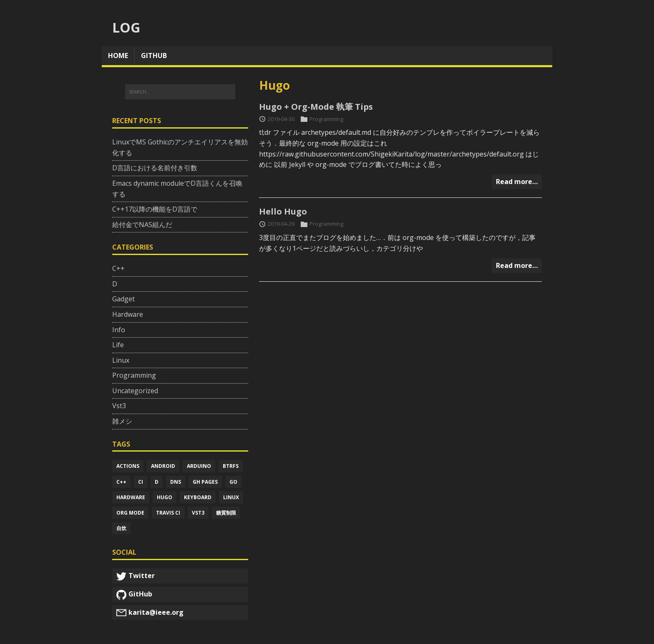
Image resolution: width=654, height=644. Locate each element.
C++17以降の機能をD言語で (155, 209)
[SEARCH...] (180, 92)
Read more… (517, 182)
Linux (121, 360)
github (154, 56)
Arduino (199, 466)
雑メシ (122, 421)
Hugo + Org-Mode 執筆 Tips (316, 107)
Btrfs (231, 466)
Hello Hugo (283, 211)
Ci (141, 482)
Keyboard (198, 497)
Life (118, 345)
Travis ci (168, 513)
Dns (176, 482)
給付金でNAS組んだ (142, 225)
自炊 (121, 528)
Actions (128, 466)
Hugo (165, 497)
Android (163, 466)
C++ (118, 268)
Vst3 (119, 406)
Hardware (128, 314)
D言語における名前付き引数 (155, 168)
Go (233, 482)
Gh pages (205, 482)
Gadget (123, 299)
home (118, 56)
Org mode (130, 513)
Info (119, 330)
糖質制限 (226, 513)
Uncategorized (135, 391)
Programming (326, 119)
